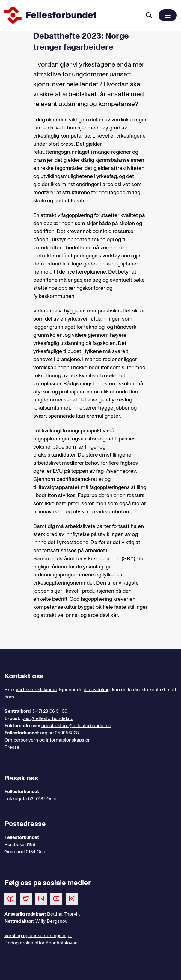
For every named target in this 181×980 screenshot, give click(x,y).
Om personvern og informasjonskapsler (47, 740)
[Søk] (149, 15)
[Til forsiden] (72, 15)
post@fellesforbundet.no (47, 718)
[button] (168, 15)
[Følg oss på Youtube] (56, 898)
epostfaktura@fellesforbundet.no (76, 726)
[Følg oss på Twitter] (26, 898)
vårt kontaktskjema (36, 690)
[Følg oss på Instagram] (72, 898)
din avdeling (97, 690)
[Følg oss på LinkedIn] (41, 898)
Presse (12, 747)
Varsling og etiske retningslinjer (38, 936)
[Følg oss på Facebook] (10, 898)
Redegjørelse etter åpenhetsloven (41, 943)
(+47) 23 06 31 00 (50, 711)
